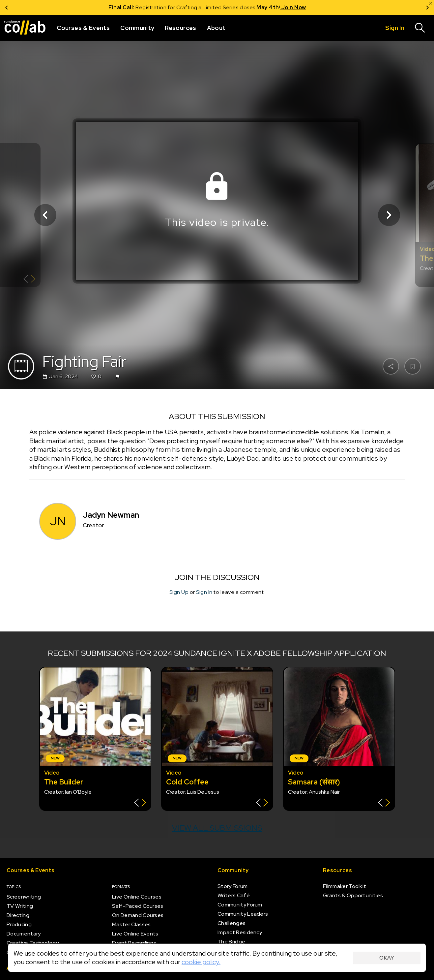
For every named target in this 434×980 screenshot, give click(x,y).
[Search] (420, 28)
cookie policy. (201, 962)
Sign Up (179, 592)
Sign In (204, 592)
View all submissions (217, 828)
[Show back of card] (29, 279)
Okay (387, 958)
